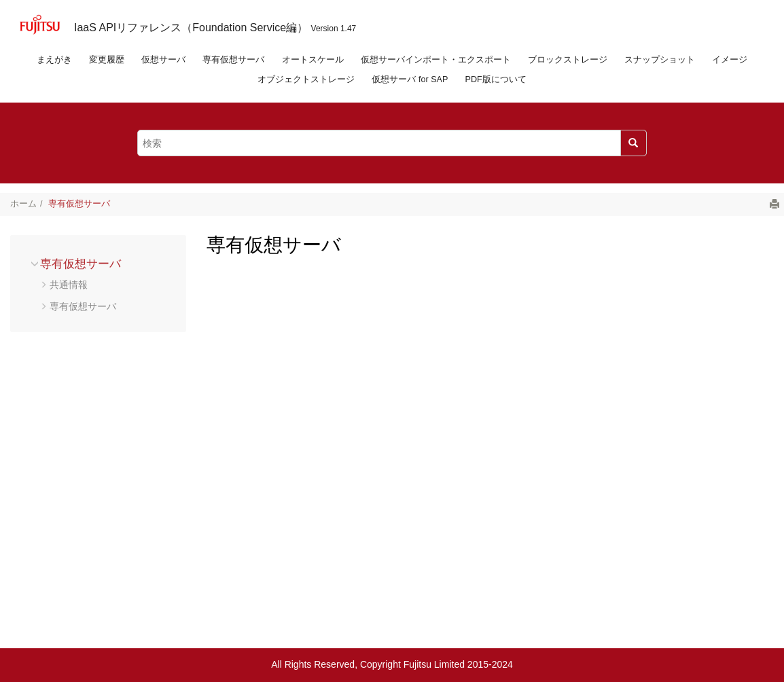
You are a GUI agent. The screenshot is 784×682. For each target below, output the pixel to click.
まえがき (54, 60)
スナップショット (660, 60)
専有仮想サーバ (233, 60)
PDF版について (496, 79)
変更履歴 (107, 60)
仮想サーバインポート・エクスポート (436, 60)
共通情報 (69, 285)
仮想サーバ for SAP (410, 79)
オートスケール (313, 60)
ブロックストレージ (568, 60)
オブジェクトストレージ (306, 79)
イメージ (730, 60)
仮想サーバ (163, 60)
